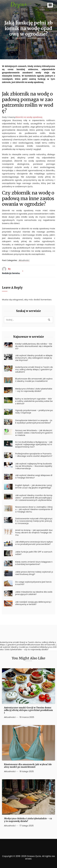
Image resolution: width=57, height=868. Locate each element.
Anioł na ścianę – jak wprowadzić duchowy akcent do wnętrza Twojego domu (34, 533)
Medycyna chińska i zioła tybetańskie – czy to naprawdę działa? (34, 390)
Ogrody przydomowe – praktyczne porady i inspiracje (34, 412)
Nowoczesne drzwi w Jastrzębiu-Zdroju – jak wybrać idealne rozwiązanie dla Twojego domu (34, 509)
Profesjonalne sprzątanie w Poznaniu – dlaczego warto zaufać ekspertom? (34, 455)
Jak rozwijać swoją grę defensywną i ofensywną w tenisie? (33, 603)
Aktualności (24, 260)
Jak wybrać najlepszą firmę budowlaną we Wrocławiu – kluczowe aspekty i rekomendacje (34, 466)
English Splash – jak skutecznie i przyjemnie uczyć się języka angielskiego (34, 486)
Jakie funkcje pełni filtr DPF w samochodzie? (34, 553)
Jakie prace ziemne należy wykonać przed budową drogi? (34, 573)
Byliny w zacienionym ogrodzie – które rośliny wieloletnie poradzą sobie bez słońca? (34, 401)
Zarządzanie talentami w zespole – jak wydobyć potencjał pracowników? (34, 422)
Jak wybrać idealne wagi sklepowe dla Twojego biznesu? (34, 476)
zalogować (18, 300)
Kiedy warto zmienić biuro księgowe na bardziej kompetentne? (34, 563)
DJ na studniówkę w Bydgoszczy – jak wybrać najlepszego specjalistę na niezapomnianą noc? (34, 444)
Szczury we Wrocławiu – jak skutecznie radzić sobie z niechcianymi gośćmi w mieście (34, 433)
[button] (50, 5)
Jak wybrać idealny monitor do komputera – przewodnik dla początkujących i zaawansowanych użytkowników (34, 498)
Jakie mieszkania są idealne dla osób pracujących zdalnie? (34, 593)
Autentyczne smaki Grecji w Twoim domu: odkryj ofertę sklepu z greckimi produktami (34, 369)
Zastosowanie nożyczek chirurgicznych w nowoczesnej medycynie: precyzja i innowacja (34, 521)
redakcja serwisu (36, 38)
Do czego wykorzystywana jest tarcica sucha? (33, 583)
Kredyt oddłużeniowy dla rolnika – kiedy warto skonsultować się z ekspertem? (34, 346)
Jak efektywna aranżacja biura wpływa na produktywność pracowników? (34, 543)
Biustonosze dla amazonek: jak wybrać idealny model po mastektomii (34, 380)
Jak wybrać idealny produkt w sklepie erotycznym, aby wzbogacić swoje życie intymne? (34, 358)
